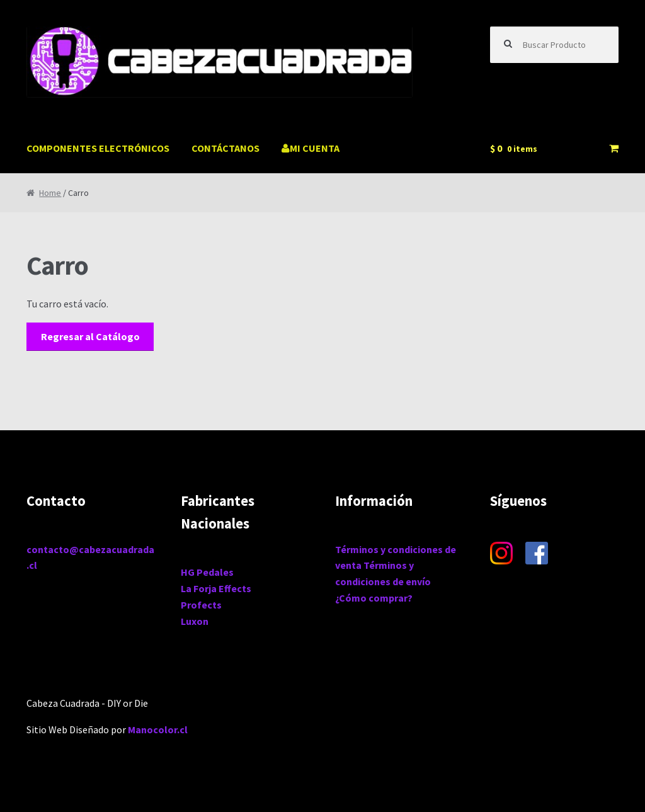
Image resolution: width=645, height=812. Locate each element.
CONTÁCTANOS (225, 148)
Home (50, 193)
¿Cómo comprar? (374, 598)
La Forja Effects (216, 588)
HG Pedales (207, 572)
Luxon (195, 621)
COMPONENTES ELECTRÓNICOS (98, 148)
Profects (201, 605)
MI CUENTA (311, 148)
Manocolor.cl (158, 729)
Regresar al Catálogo (90, 336)
